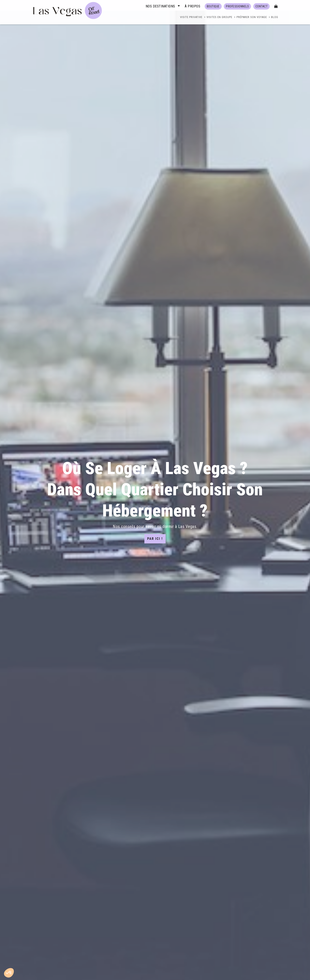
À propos (192, 6)
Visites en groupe (219, 17)
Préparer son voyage (252, 17)
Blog (275, 17)
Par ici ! (155, 539)
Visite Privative (191, 17)
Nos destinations (160, 6)
